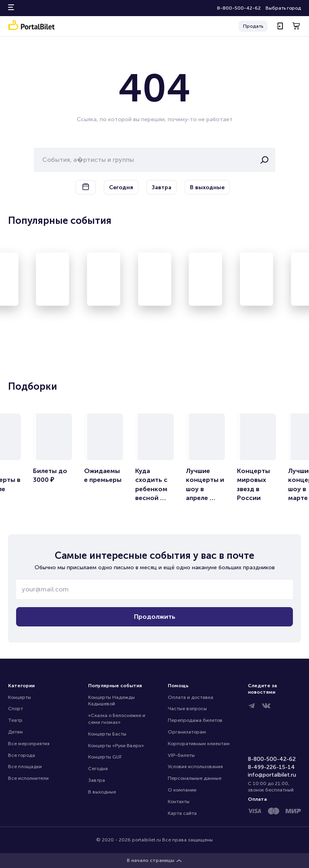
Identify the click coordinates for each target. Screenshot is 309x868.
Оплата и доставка (191, 697)
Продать (253, 26)
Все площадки (25, 767)
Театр (15, 720)
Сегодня (98, 769)
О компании (182, 790)
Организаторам (187, 732)
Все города (22, 755)
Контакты (179, 802)
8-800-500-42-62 (239, 8)
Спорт (15, 709)
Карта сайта (182, 813)
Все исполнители (28, 778)
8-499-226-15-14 (271, 767)
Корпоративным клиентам (199, 744)
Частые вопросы (187, 709)
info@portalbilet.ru (272, 775)
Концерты (20, 697)
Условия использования (195, 767)
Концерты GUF (105, 757)
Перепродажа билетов (195, 720)
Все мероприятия (29, 744)
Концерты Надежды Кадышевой (112, 701)
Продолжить (155, 617)
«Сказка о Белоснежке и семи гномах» (117, 719)
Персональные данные (195, 778)
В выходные (102, 792)
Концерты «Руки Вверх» (116, 746)
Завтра (97, 780)
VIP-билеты (181, 755)
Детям (15, 732)
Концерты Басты (107, 734)
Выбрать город (283, 8)
